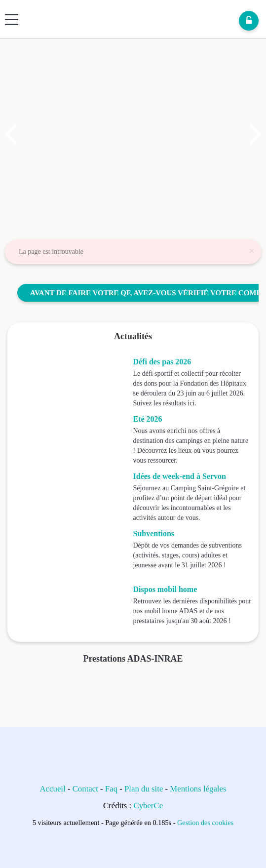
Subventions (154, 533)
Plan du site (144, 789)
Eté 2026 (148, 419)
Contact (85, 789)
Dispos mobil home (165, 589)
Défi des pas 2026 (162, 362)
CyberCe (148, 806)
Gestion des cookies (205, 823)
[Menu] (12, 20)
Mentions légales (198, 789)
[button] (11, 134)
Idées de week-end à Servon (180, 476)
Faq (111, 789)
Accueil (53, 789)
